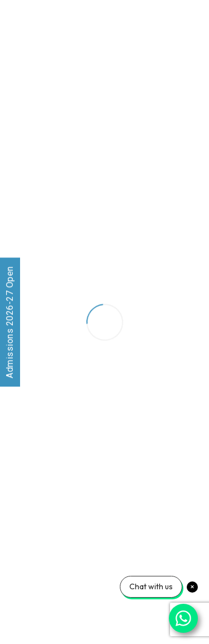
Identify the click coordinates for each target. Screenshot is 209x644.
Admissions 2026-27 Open (10, 322)
